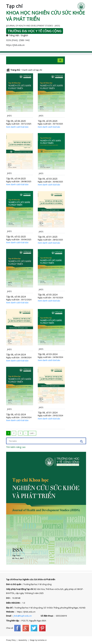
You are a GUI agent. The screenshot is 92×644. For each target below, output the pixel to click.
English (25, 35)
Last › (32, 433)
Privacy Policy (11, 640)
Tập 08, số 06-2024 (16, 297)
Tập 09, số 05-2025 (48, 121)
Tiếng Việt (13, 35)
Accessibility (23, 640)
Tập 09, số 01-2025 (48, 237)
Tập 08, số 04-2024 (16, 355)
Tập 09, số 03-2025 (48, 179)
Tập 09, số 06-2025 (16, 121)
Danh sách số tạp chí (32, 70)
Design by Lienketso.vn (38, 640)
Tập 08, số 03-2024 (48, 354)
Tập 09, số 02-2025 (16, 237)
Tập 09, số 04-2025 (16, 179)
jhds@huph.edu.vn (23, 616)
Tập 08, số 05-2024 (48, 295)
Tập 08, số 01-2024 (48, 413)
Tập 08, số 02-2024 (16, 414)
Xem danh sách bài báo (17, 127)
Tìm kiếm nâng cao (16, 447)
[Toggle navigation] (60, 60)
